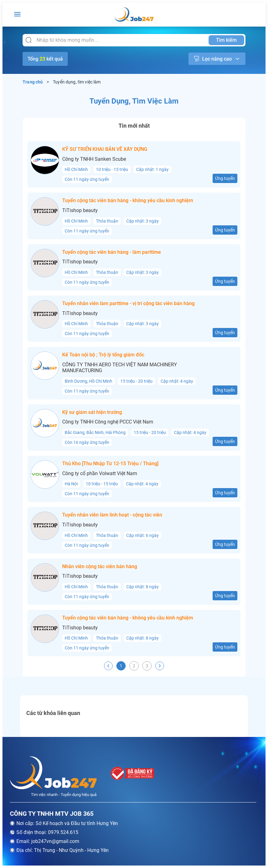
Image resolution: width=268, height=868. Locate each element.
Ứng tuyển (225, 178)
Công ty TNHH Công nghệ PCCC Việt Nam (108, 422)
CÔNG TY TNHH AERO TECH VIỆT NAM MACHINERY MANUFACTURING (120, 368)
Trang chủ (33, 82)
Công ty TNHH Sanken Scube (94, 159)
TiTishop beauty (80, 211)
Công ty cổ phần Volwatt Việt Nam (100, 474)
